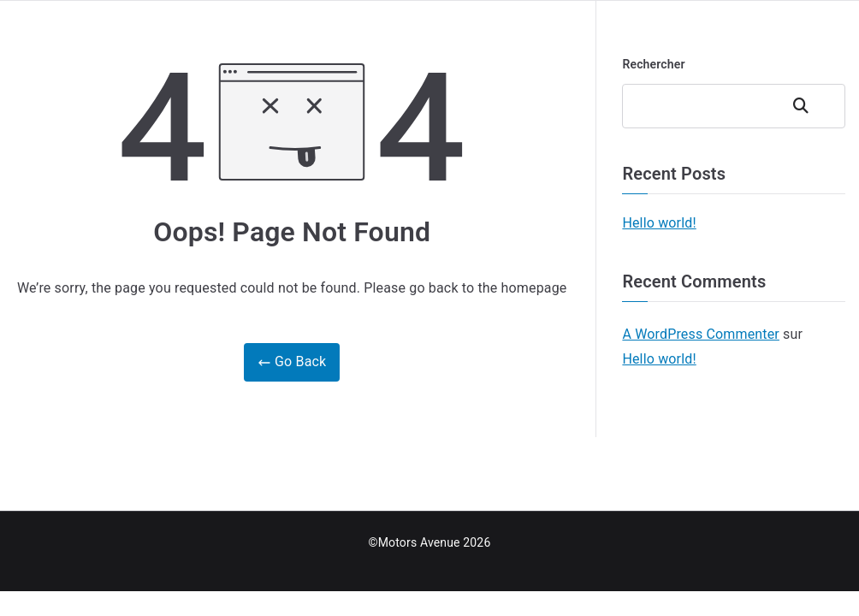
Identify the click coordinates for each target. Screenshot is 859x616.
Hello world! (659, 223)
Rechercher (653, 64)
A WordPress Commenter (701, 334)
